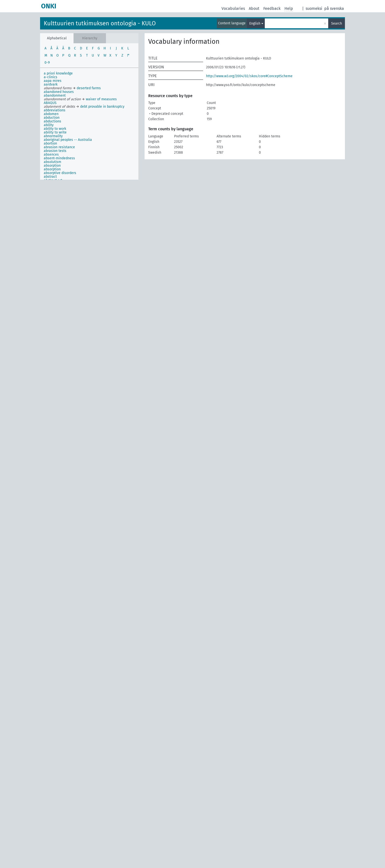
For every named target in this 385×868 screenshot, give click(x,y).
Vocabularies (233, 8)
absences (51, 154)
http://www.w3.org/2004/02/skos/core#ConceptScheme (249, 76)
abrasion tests (55, 151)
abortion (50, 143)
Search (337, 23)
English (255, 23)
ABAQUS (50, 103)
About (254, 8)
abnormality (53, 136)
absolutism (52, 162)
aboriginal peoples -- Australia (68, 140)
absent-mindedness (59, 158)
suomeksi (314, 8)
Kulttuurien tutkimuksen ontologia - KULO (100, 23)
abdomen (51, 114)
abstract (50, 177)
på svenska (334, 8)
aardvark (51, 84)
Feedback (272, 8)
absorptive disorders (60, 173)
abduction (52, 118)
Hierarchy (90, 38)
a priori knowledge (58, 73)
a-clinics (51, 77)
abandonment (55, 96)
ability (49, 125)
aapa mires (53, 81)
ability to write (55, 132)
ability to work (55, 129)
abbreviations (55, 110)
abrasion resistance (59, 147)
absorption (52, 166)
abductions (52, 121)
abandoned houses (59, 92)
